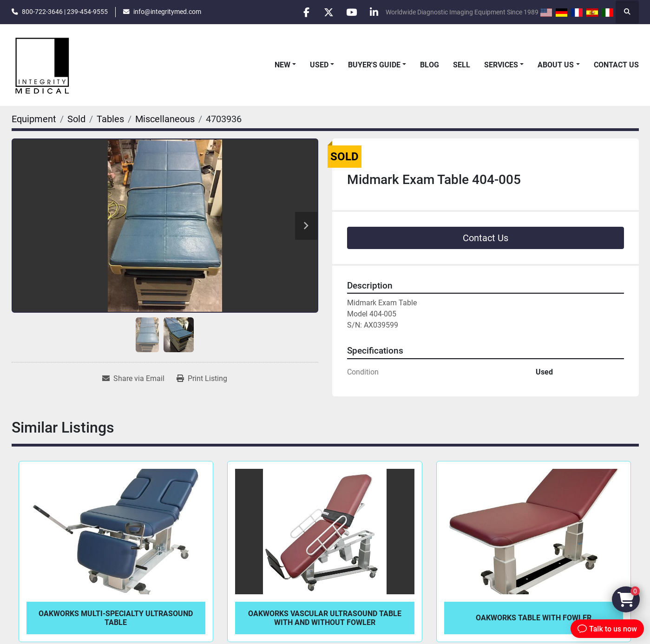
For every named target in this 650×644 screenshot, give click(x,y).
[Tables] (110, 119)
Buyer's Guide (374, 65)
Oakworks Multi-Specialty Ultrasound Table (116, 618)
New (282, 65)
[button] (285, 65)
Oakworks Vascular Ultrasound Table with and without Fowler (325, 618)
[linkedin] (374, 12)
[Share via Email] (133, 379)
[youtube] (350, 12)
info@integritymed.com (167, 12)
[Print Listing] (202, 379)
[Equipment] (34, 119)
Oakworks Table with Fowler (534, 618)
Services (501, 65)
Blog (430, 65)
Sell (462, 65)
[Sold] (76, 119)
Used (319, 65)
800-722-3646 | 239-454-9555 (65, 12)
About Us (556, 65)
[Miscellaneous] (165, 119)
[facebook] (302, 12)
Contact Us (616, 65)
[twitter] (326, 12)
